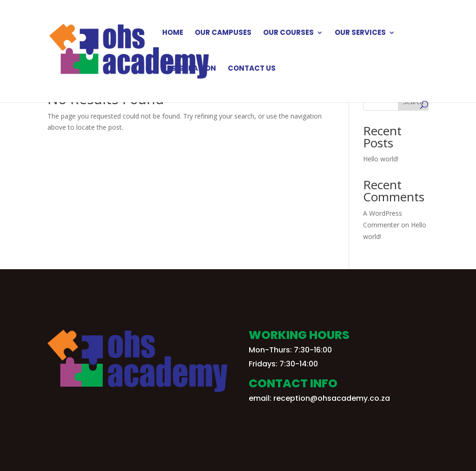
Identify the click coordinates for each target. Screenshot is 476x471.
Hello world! (381, 159)
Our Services (360, 33)
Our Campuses (223, 33)
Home (173, 33)
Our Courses (288, 33)
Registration (189, 69)
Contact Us (252, 69)
